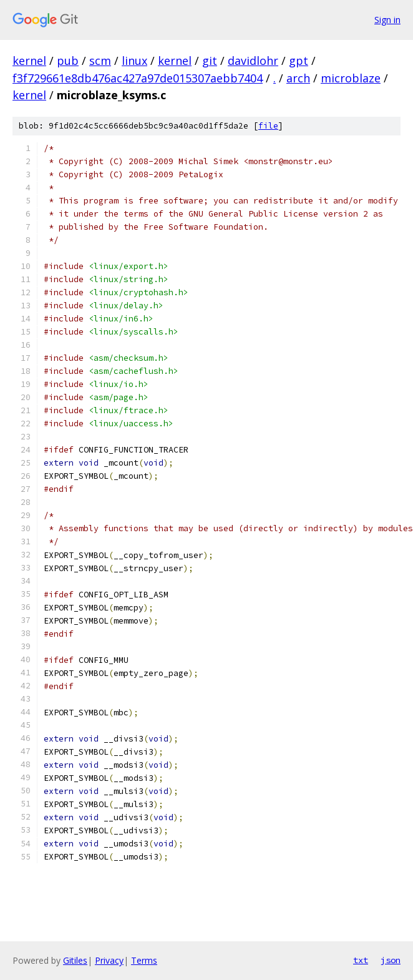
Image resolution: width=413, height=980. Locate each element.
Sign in (387, 20)
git (210, 61)
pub (68, 61)
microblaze (351, 78)
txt (361, 960)
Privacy (109, 960)
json (391, 960)
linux (134, 61)
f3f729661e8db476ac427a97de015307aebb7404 (138, 78)
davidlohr (253, 61)
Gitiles (75, 960)
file (268, 126)
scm (100, 61)
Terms (144, 960)
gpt (299, 61)
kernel (29, 61)
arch (298, 78)
